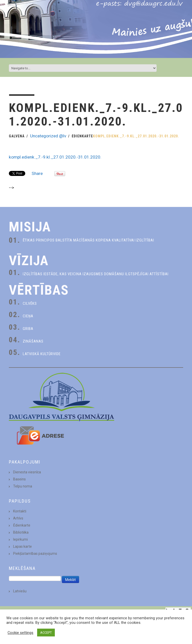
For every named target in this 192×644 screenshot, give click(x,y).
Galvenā (17, 136)
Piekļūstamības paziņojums (35, 554)
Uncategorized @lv (48, 136)
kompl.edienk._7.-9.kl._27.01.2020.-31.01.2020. (55, 157)
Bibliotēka (21, 532)
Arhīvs (18, 518)
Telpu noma (23, 486)
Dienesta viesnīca (27, 472)
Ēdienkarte (82, 136)
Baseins (19, 479)
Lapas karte (22, 546)
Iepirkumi (20, 539)
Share (37, 173)
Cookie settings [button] (20, 633)
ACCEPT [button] (46, 633)
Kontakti (20, 511)
